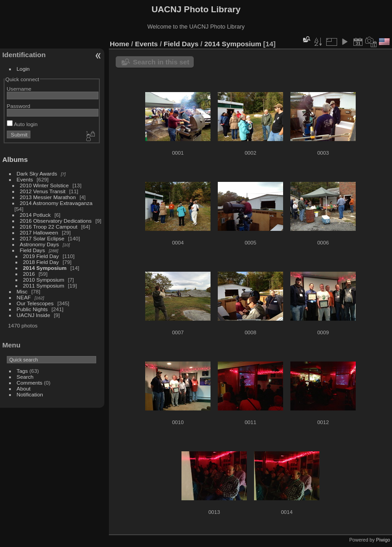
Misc (22, 291)
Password (19, 106)
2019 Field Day (41, 256)
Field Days (33, 250)
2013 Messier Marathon (48, 197)
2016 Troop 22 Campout (49, 227)
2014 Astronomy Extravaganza (56, 203)
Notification (30, 394)
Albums (15, 159)
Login (23, 69)
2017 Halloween (39, 232)
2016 (29, 274)
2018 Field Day (41, 262)
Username (19, 89)
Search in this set (161, 62)
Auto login (22, 124)
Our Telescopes (35, 303)
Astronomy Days (39, 244)
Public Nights (32, 309)
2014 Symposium (45, 268)
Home (120, 44)
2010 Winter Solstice (44, 185)
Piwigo (383, 540)
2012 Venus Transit (43, 191)
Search (25, 377)
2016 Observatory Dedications (56, 221)
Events (25, 179)
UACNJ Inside (34, 315)
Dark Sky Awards (37, 173)
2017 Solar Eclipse (42, 238)
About (24, 388)
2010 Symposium (44, 280)
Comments (30, 383)
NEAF (24, 297)
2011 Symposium (44, 286)
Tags (22, 371)
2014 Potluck (35, 215)
